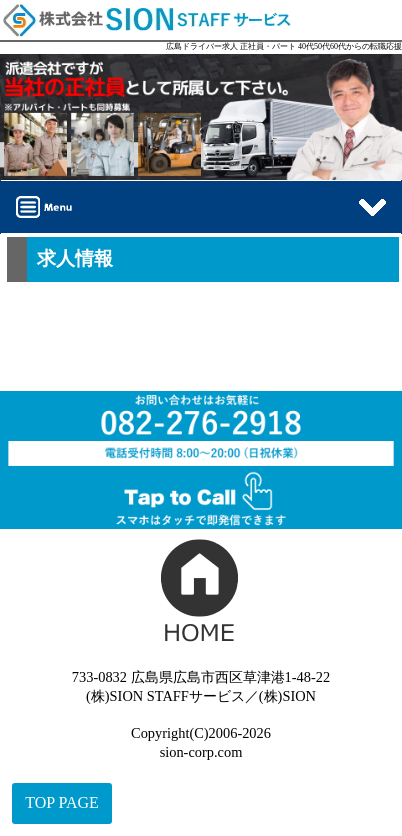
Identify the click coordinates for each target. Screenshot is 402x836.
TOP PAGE (62, 802)
